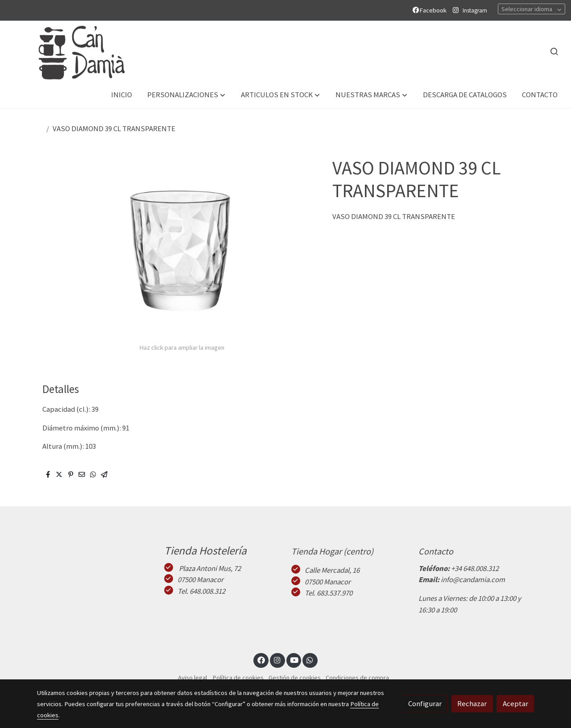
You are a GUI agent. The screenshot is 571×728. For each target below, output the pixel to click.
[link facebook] (261, 660)
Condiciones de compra (357, 678)
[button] (186, 95)
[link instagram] (277, 660)
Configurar (425, 703)
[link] (72, 52)
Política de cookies (238, 678)
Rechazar (472, 703)
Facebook (431, 10)
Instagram (475, 10)
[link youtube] (294, 660)
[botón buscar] (554, 51)
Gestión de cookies (295, 678)
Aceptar (515, 703)
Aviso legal (192, 678)
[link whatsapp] (310, 660)
